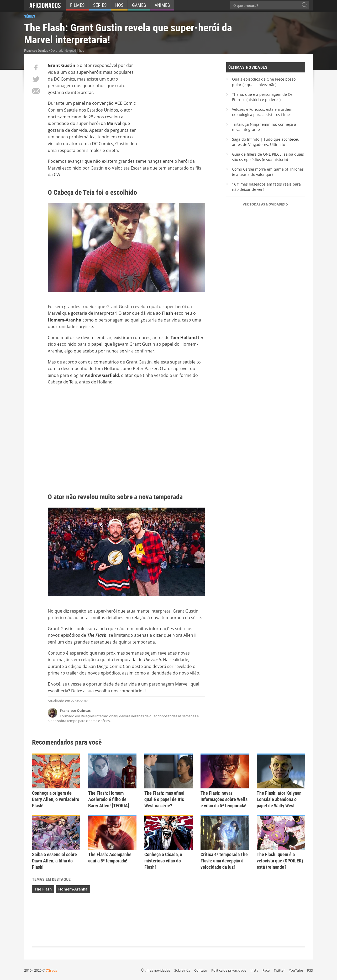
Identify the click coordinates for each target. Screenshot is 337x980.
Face (266, 970)
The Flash (43, 889)
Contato (201, 970)
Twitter (279, 970)
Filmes (77, 5)
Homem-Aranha (73, 889)
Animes (162, 5)
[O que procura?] (305, 5)
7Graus (51, 970)
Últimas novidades (156, 970)
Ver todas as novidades (266, 204)
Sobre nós (182, 970)
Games (139, 5)
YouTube (296, 970)
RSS (310, 970)
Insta (254, 970)
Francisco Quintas (75, 710)
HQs (119, 5)
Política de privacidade (229, 970)
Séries (100, 5)
